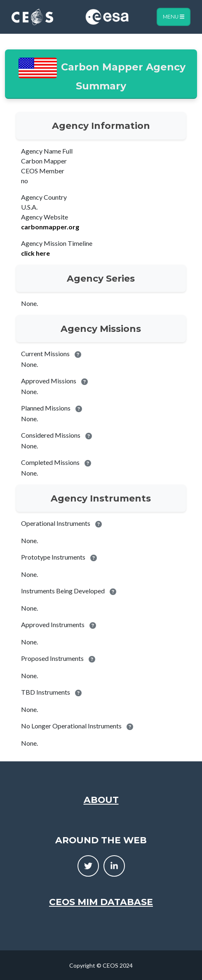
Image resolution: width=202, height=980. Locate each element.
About (101, 800)
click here (35, 253)
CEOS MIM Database (101, 902)
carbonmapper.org (50, 227)
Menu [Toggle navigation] (174, 17)
